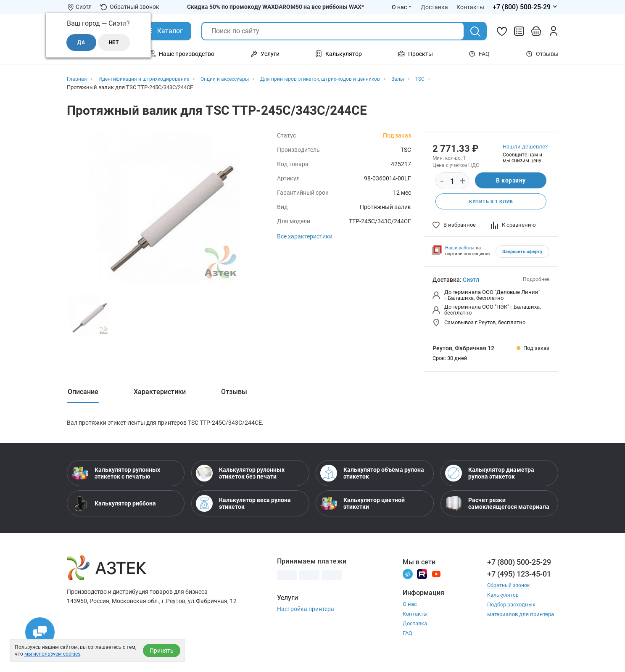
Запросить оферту (522, 253)
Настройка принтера (306, 613)
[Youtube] (436, 577)
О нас (410, 608)
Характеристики (160, 393)
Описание (83, 393)
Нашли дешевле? (525, 147)
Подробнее (536, 280)
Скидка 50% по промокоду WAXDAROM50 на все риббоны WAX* (276, 7)
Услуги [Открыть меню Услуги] (265, 54)
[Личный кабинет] (554, 31)
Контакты (415, 618)
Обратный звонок (130, 7)
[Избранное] (502, 31)
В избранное (454, 226)
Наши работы (460, 249)
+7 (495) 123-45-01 (519, 578)
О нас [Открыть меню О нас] (402, 7)
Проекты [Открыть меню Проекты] (415, 54)
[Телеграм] (408, 577)
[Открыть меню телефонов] (526, 7)
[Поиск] (475, 32)
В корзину (511, 181)
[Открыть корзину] (536, 31)
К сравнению (513, 226)
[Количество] (452, 181)
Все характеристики (305, 236)
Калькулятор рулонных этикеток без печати (240, 477)
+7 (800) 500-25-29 (519, 566)
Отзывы (542, 54)
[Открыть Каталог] (164, 31)
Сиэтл (471, 280)
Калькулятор (504, 599)
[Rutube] (422, 577)
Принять (162, 651)
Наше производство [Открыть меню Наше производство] (182, 54)
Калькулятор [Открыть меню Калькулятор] (339, 54)
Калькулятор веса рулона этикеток (243, 507)
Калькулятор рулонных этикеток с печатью (116, 477)
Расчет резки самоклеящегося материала (497, 507)
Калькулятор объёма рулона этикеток (372, 477)
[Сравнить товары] (519, 31)
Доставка (415, 627)
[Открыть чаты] (40, 632)
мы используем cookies (52, 654)
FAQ (479, 54)
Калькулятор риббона (114, 507)
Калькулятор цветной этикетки (363, 507)
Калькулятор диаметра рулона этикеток (490, 477)
